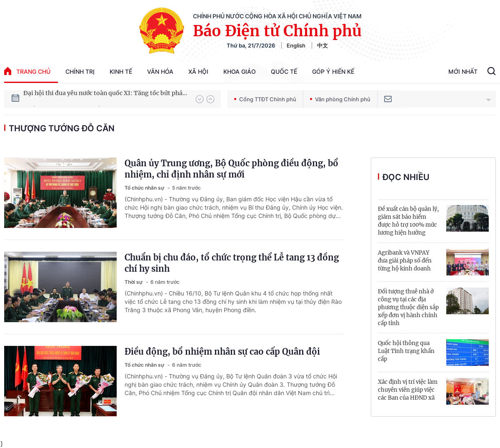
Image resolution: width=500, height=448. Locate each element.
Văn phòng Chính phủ (340, 99)
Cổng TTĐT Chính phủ (265, 99)
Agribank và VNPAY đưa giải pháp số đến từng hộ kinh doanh (405, 261)
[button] (200, 99)
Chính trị (80, 71)
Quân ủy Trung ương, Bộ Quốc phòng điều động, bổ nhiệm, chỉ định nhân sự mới (231, 169)
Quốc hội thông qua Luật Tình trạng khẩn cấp (406, 351)
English (296, 45)
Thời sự (134, 282)
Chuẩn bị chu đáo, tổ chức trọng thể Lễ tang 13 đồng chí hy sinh (232, 263)
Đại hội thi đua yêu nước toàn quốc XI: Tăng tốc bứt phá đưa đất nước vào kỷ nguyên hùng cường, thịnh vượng (105, 99)
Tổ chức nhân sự (145, 188)
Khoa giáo (240, 71)
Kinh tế (121, 71)
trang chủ (27, 71)
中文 (322, 45)
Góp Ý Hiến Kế (333, 71)
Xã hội (198, 71)
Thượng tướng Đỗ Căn (62, 128)
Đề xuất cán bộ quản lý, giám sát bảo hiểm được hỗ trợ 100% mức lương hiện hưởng (408, 221)
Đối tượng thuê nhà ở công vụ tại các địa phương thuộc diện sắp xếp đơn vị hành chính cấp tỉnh (408, 307)
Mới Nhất (463, 71)
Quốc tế (284, 71)
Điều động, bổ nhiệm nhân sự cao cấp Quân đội (222, 352)
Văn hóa (160, 71)
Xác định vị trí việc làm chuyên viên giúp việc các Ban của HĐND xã (408, 390)
